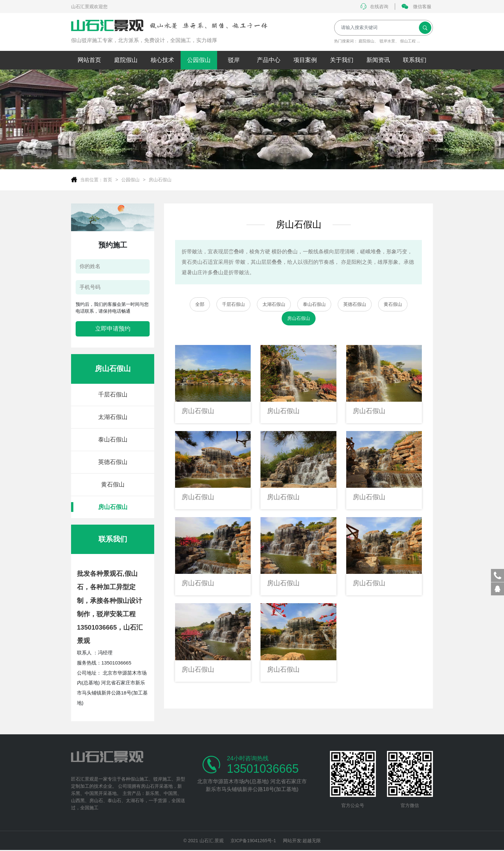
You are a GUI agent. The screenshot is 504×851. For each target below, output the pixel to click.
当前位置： (92, 180)
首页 (108, 180)
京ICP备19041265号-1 (253, 841)
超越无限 (312, 841)
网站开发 (292, 841)
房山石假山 (160, 180)
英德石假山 (113, 462)
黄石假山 (113, 485)
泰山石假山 (113, 440)
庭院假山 (366, 41)
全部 (200, 304)
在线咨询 (374, 7)
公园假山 (130, 180)
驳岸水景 (387, 41)
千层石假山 (113, 395)
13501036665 (263, 769)
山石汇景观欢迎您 (89, 7)
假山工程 (408, 41)
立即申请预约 (113, 329)
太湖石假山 (113, 417)
